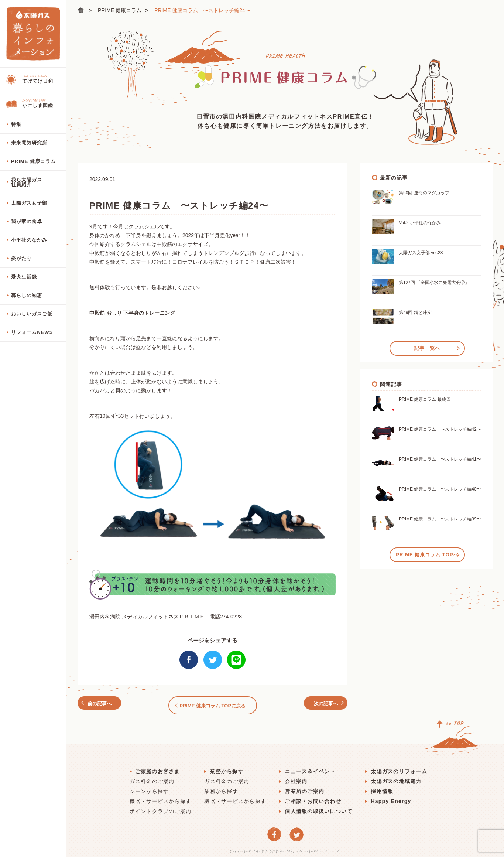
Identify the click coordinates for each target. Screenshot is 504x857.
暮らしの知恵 (27, 295)
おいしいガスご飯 (32, 314)
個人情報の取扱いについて (318, 808)
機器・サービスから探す (161, 798)
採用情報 (382, 788)
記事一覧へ (427, 347)
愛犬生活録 (24, 277)
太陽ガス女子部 (29, 203)
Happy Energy (391, 798)
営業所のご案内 (304, 788)
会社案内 (296, 778)
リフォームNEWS (32, 332)
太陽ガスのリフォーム (399, 768)
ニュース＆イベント (310, 768)
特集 (16, 124)
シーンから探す (149, 788)
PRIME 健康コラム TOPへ (427, 554)
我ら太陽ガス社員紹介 (27, 182)
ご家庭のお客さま (158, 768)
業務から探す (227, 768)
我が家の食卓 (27, 221)
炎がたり (21, 258)
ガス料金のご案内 (152, 778)
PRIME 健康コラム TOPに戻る (212, 704)
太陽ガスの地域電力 (396, 778)
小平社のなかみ (29, 240)
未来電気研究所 (29, 143)
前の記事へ (104, 704)
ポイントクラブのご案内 (161, 808)
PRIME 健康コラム (33, 161)
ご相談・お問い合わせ (313, 798)
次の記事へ (322, 704)
